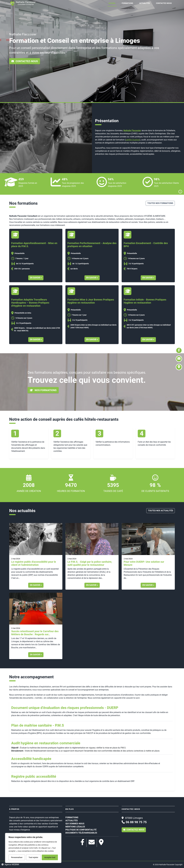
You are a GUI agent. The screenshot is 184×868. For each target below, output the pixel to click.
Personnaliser (17, 857)
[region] (33, 848)
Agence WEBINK (10, 864)
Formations (127, 3)
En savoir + (36, 278)
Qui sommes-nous (75, 824)
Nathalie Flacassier (132, 131)
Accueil (112, 3)
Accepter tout (50, 857)
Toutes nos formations (160, 203)
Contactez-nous (164, 3)
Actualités (145, 3)
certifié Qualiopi (133, 140)
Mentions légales (75, 827)
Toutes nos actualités (161, 511)
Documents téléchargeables (81, 833)
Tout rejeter (33, 857)
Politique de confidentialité (81, 830)
